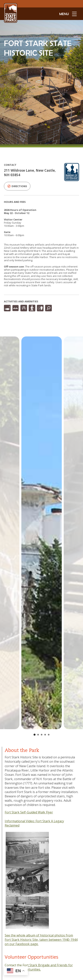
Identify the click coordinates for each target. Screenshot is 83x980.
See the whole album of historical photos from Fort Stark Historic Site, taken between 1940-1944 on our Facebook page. (41, 940)
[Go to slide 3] (42, 735)
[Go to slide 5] (49, 735)
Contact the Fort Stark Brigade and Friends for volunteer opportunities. (39, 967)
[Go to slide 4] (45, 735)
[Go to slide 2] (38, 735)
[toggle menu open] (68, 14)
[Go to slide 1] (35, 735)
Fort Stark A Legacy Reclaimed (34, 823)
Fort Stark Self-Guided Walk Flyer (29, 812)
